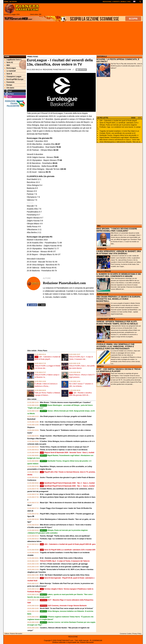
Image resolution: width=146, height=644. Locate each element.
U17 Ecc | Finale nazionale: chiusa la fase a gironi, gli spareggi (64, 564)
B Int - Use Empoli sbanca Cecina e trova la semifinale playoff (63, 422)
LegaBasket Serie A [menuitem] (13, 60)
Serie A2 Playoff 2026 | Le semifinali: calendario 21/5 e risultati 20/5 (68, 550)
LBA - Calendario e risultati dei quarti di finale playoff (118, 121)
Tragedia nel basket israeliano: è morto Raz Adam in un (119, 131)
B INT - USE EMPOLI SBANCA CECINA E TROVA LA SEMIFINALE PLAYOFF (118, 370)
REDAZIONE (73, 637)
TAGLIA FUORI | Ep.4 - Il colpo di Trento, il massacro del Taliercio (65, 561)
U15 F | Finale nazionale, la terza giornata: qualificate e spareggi (64, 567)
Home (7, 57)
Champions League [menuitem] (13, 77)
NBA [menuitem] (7, 65)
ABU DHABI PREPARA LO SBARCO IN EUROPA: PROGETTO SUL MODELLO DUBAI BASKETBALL (119, 299)
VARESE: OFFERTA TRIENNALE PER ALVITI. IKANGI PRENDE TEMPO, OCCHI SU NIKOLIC (117, 323)
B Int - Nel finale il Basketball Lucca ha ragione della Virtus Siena (65, 575)
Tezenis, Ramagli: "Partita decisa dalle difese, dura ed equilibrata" (65, 536)
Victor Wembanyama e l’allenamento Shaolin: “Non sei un (120, 142)
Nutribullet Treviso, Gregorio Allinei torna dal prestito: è (119, 135)
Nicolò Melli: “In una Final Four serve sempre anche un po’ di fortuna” (67, 608)
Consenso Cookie (125, 634)
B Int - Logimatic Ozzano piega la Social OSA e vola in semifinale (65, 494)
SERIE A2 (101, 341)
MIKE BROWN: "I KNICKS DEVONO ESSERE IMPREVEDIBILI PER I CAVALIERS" (117, 230)
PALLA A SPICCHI (104, 271)
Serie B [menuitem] (8, 74)
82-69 (56, 150)
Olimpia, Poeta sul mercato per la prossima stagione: (118, 125)
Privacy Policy (137, 634)
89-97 (58, 144)
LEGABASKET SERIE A (106, 319)
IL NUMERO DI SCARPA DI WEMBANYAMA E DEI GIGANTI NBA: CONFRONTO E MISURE (119, 275)
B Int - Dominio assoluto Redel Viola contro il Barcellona (61, 558)
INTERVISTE (102, 249)
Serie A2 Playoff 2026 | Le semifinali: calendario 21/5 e (119, 123)
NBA (99, 226)
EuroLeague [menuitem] (10, 68)
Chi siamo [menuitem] (9, 88)
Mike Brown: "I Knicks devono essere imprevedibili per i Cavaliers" (65, 402)
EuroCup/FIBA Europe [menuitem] (14, 79)
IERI (140, 118)
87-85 (55, 166)
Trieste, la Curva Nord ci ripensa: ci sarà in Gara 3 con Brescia (64, 450)
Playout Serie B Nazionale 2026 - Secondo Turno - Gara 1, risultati (67, 453)
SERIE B (100, 366)
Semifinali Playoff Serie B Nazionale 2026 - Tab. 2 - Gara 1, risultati (67, 483)
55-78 (48, 172)
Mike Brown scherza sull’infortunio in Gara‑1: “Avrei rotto (120, 140)
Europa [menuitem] (8, 85)
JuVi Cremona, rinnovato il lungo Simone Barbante (63, 606)
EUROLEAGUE (103, 294)
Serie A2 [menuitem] (9, 62)
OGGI (133, 118)
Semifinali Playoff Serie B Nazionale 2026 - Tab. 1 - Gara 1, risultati (67, 486)
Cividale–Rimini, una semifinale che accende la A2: (118, 133)
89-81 (55, 163)
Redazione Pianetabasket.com (57, 70)
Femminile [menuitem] (10, 82)
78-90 (58, 147)
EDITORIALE (102, 57)
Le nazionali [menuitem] (10, 71)
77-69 (59, 160)
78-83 (56, 157)
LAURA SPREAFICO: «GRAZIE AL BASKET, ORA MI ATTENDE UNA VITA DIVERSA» (119, 252)
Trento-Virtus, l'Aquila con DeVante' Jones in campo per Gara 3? (64, 447)
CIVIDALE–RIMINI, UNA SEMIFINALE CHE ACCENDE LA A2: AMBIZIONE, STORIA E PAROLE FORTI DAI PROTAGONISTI (115, 346)
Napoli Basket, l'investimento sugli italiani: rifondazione (119, 138)
